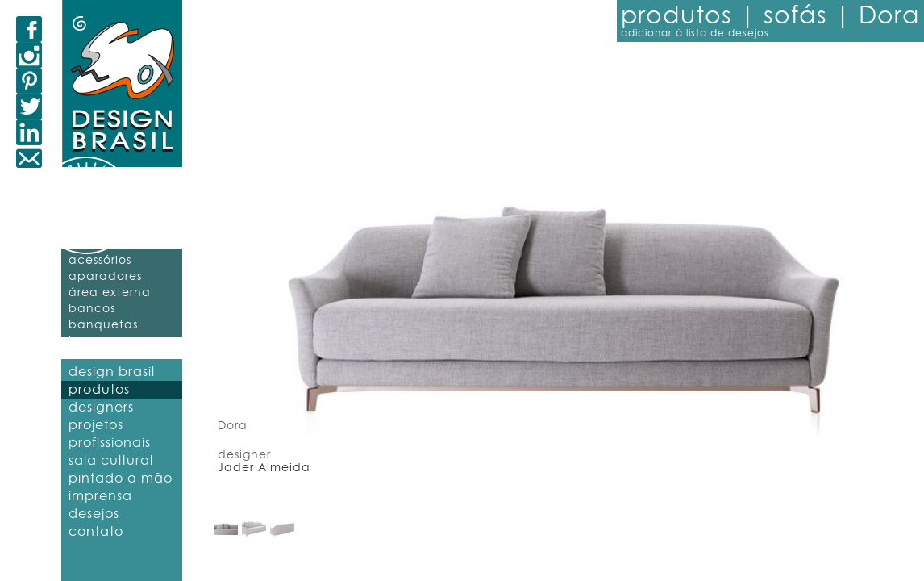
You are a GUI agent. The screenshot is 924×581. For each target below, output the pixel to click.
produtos (99, 390)
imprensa (100, 496)
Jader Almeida (264, 468)
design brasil (112, 372)
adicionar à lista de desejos (695, 33)
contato (96, 532)
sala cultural (111, 461)
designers (101, 408)
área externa (110, 293)
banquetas (103, 325)
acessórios (100, 261)
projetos (96, 425)
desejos (94, 514)
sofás (799, 16)
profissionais (110, 443)
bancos (92, 309)
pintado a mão (121, 479)
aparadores (105, 277)
